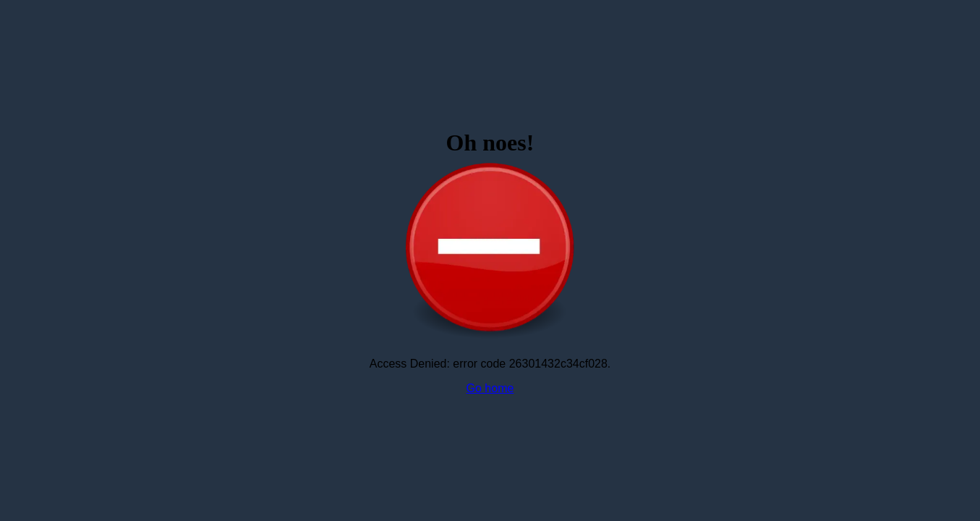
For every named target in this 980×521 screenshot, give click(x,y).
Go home (490, 388)
